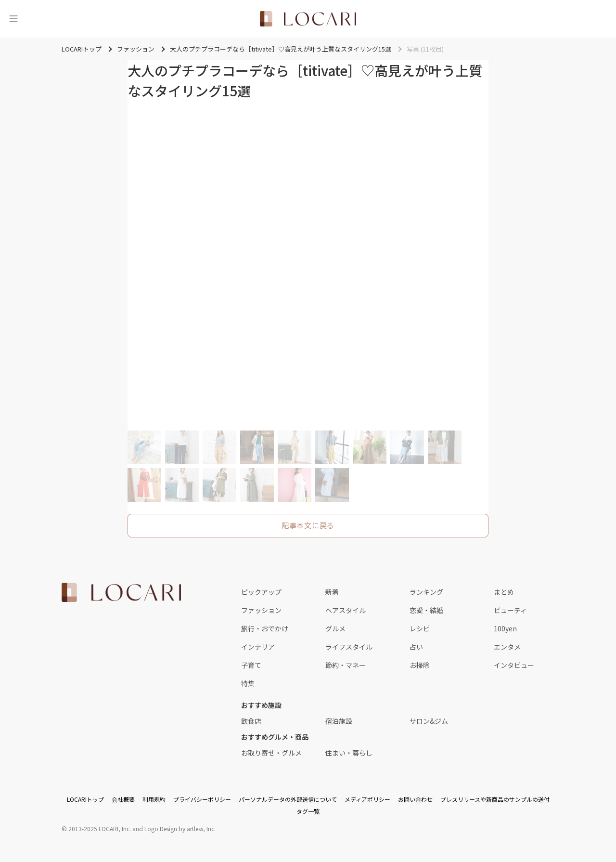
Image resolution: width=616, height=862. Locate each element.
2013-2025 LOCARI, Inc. (100, 829)
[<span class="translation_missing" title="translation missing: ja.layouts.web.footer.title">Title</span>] (121, 592)
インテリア (258, 647)
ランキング (426, 592)
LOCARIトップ (85, 799)
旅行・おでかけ (265, 628)
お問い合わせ (415, 799)
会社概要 (123, 799)
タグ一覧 (308, 811)
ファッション (261, 610)
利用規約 (154, 799)
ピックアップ (261, 592)
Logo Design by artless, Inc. (180, 829)
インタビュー (514, 665)
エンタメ (507, 647)
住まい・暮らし (349, 753)
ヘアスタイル (346, 610)
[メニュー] (13, 19)
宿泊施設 (339, 721)
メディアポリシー (367, 799)
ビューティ (510, 610)
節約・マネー (346, 665)
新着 (332, 592)
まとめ (504, 592)
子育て (251, 665)
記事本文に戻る (308, 525)
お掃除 (420, 665)
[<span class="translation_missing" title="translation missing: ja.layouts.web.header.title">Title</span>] (308, 19)
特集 (248, 683)
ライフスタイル (349, 647)
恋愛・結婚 (426, 610)
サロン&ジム (429, 721)
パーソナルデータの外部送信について (288, 799)
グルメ (335, 628)
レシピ (420, 628)
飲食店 (251, 721)
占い (416, 647)
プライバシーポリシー (202, 799)
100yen (505, 628)
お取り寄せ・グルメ (271, 753)
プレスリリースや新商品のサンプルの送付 (495, 799)
